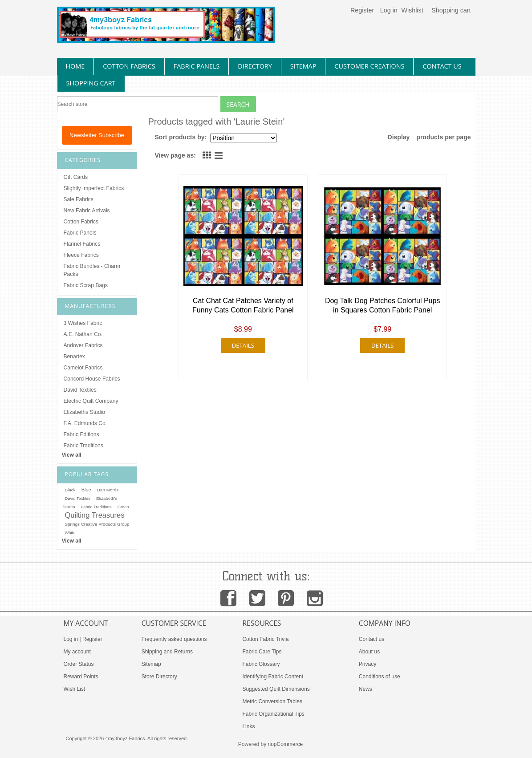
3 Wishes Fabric (83, 323)
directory (255, 66)
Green (123, 507)
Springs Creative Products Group (97, 524)
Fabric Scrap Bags (86, 285)
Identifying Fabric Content (273, 677)
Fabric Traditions (83, 446)
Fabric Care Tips (262, 652)
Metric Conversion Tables (272, 701)
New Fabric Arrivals (87, 211)
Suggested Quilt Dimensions (276, 689)
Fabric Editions (81, 434)
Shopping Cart (91, 83)
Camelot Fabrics (83, 368)
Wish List (75, 689)
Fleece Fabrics (81, 255)
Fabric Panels (80, 233)
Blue (86, 490)
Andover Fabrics (83, 345)
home (75, 66)
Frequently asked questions (174, 639)
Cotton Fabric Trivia (265, 639)
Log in (389, 10)
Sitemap (151, 664)
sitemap (303, 66)
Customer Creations (369, 66)
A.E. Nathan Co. (83, 334)
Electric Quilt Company (91, 401)
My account (77, 652)
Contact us (372, 639)
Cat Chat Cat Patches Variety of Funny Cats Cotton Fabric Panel (243, 305)
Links (248, 726)
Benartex (74, 357)
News (365, 689)
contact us (442, 66)
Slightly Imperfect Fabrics (94, 188)
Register (362, 10)
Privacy (368, 664)
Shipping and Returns (167, 652)
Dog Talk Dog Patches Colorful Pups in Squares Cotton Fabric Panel (383, 305)
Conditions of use (380, 677)
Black (70, 490)
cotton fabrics (129, 66)
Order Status (79, 664)
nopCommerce (286, 744)
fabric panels (197, 66)
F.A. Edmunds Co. (85, 423)
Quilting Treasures (95, 515)
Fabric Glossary (261, 664)
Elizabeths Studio (84, 412)
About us (369, 652)
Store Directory (159, 677)
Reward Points (81, 677)
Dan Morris (108, 490)
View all (72, 455)
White (70, 533)
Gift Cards (76, 177)
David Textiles (80, 390)
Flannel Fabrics (82, 244)
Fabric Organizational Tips (273, 714)
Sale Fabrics (79, 199)
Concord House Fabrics (92, 379)
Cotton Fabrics (81, 222)
